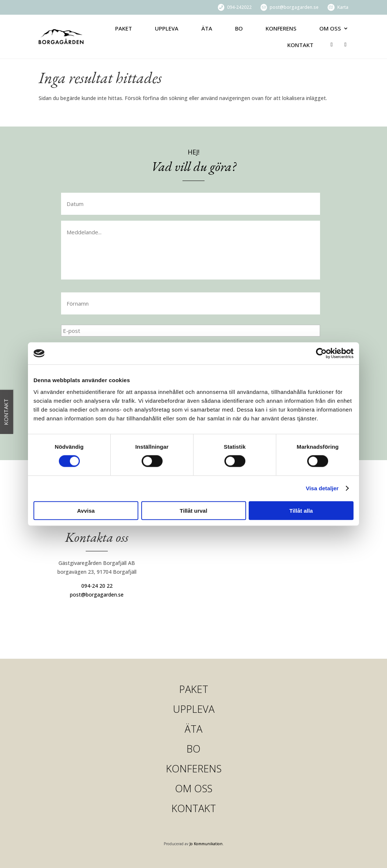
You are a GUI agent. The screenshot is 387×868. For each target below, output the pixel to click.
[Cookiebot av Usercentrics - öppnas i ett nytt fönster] (321, 353)
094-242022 (239, 7)
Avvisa (86, 510)
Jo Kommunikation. (207, 844)
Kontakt (300, 45)
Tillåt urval (194, 510)
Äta (207, 28)
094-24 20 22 (97, 586)
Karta (343, 7)
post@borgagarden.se (294, 7)
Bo (239, 28)
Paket (124, 28)
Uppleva (167, 28)
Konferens (281, 28)
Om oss (330, 28)
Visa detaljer (322, 488)
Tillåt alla (301, 510)
